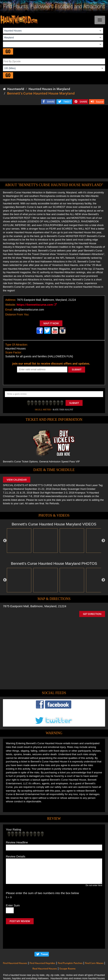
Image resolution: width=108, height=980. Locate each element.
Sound (100, 102)
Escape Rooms (67, 952)
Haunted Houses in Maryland (49, 89)
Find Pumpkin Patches (70, 947)
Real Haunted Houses (45, 952)
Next (103, 541)
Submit (74, 403)
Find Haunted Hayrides (42, 947)
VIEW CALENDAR (17, 480)
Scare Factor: (13, 352)
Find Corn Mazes (94, 947)
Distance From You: (17, 314)
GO (8, 51)
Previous (5, 541)
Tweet (44, 938)
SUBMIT (77, 369)
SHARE (51, 102)
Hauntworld (13, 89)
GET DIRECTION (92, 614)
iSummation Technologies (86, 976)
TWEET (67, 102)
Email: (9, 310)
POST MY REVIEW (20, 921)
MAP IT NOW (51, 323)
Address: (11, 300)
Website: (11, 305)
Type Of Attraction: (17, 345)
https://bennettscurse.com (37, 305)
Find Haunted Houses (15, 947)
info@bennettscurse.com (29, 310)
